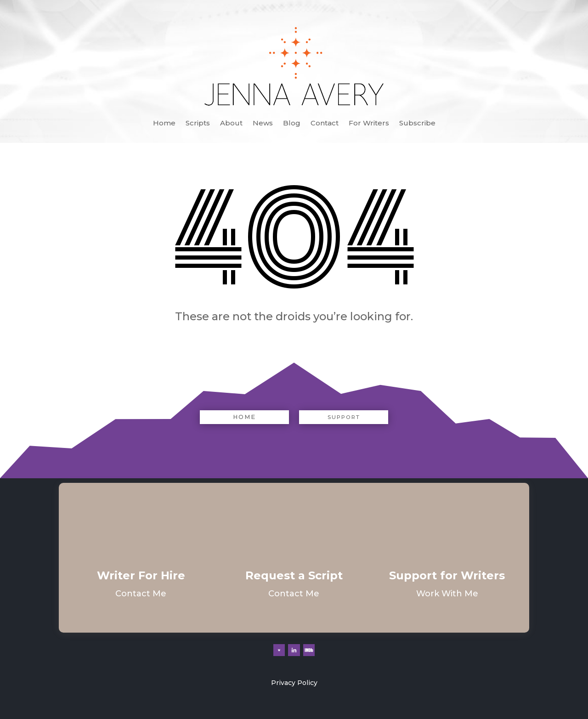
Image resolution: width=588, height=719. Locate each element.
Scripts (198, 124)
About (231, 124)
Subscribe (417, 124)
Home (164, 124)
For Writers (369, 124)
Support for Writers (447, 575)
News (263, 124)
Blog (292, 124)
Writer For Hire (141, 575)
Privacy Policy (294, 683)
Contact (325, 124)
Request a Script (294, 575)
